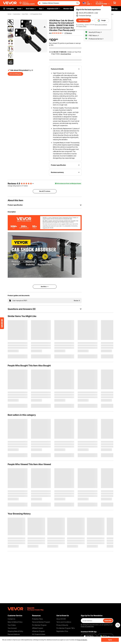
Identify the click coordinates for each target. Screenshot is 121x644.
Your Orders (12, 625)
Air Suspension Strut (36, 14)
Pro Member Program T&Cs (66, 628)
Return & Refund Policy (15, 622)
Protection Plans (38, 619)
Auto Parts (25, 14)
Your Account (12, 628)
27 (22, 186)
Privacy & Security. (82, 640)
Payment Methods (14, 634)
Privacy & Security (62, 625)
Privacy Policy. (82, 26)
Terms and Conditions (101, 25)
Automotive (17, 14)
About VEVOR (61, 619)
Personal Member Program (41, 622)
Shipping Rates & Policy (15, 631)
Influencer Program (38, 631)
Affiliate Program (38, 628)
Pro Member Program (39, 625)
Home (9, 14)
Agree (110, 640)
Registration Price (62, 631)
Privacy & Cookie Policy (87, 626)
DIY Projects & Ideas (39, 634)
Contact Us (11, 619)
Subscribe (108, 621)
